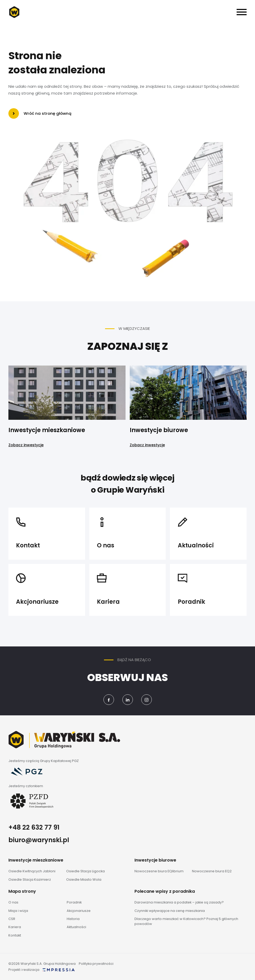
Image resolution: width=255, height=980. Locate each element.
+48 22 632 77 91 (34, 827)
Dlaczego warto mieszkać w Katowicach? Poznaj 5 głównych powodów (186, 921)
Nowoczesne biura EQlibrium (159, 871)
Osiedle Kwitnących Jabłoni (32, 871)
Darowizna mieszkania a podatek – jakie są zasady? (179, 902)
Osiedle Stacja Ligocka (85, 871)
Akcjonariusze (79, 911)
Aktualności (76, 927)
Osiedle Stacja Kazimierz (30, 880)
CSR (12, 919)
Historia (73, 919)
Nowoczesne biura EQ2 (212, 871)
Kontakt (15, 935)
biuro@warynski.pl (39, 840)
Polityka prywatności (96, 964)
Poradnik (74, 902)
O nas (13, 902)
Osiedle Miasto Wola (84, 880)
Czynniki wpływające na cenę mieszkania (170, 911)
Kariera (15, 927)
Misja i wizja (18, 911)
